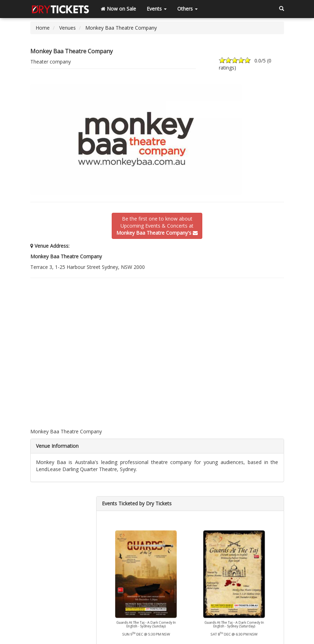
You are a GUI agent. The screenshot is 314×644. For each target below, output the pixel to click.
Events (157, 9)
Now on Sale (118, 9)
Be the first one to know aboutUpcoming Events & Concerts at (157, 226)
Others (187, 9)
